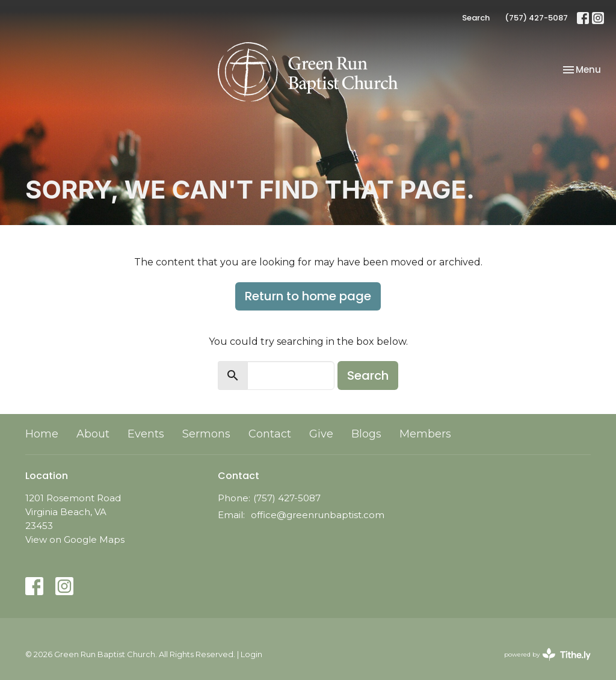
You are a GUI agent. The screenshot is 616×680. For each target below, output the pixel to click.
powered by (547, 654)
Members (425, 434)
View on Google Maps (75, 539)
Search (476, 18)
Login (251, 654)
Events (146, 434)
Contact (270, 434)
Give (321, 434)
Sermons (206, 434)
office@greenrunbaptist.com (318, 515)
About (93, 434)
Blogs (366, 434)
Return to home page (308, 296)
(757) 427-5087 (536, 18)
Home (42, 434)
